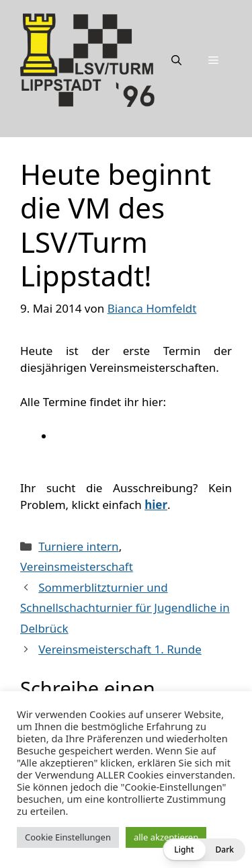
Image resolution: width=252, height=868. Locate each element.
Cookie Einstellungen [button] (68, 837)
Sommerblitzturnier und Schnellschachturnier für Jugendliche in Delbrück (125, 608)
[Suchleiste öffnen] (176, 60)
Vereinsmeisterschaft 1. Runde (120, 649)
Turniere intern (78, 546)
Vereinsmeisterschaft (77, 566)
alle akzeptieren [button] (166, 837)
